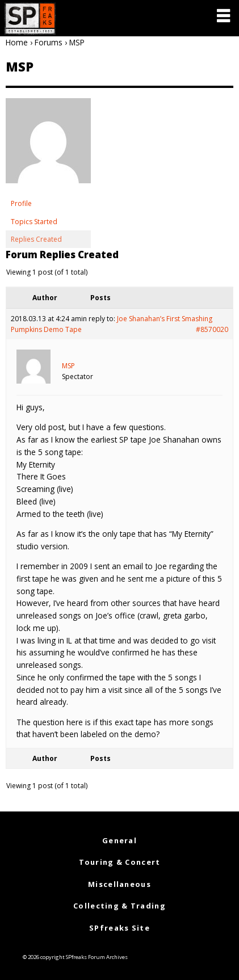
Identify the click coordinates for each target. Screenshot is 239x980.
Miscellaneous (119, 884)
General (119, 840)
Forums (49, 42)
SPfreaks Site (119, 928)
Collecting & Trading (119, 906)
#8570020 (212, 329)
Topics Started (34, 222)
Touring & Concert (120, 862)
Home (17, 42)
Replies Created (36, 239)
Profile (21, 203)
